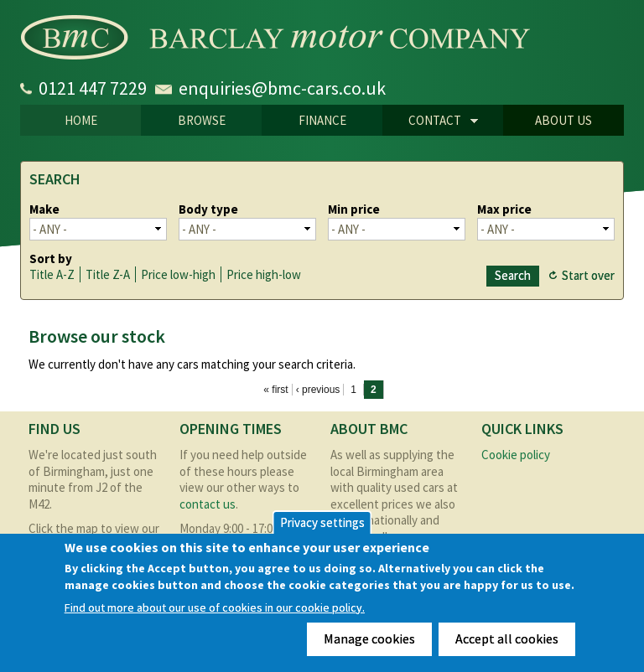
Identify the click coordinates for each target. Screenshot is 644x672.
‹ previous (318, 390)
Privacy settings (322, 522)
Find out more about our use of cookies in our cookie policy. (215, 608)
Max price (504, 209)
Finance (322, 120)
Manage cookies (369, 638)
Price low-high (178, 274)
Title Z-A (108, 274)
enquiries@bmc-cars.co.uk (282, 88)
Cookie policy (516, 455)
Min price (354, 209)
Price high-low (264, 274)
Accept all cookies (507, 638)
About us (563, 120)
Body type (208, 209)
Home (81, 120)
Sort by (51, 258)
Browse (202, 120)
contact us (208, 504)
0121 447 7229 (93, 88)
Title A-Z (52, 274)
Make (44, 209)
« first (275, 390)
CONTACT (430, 121)
